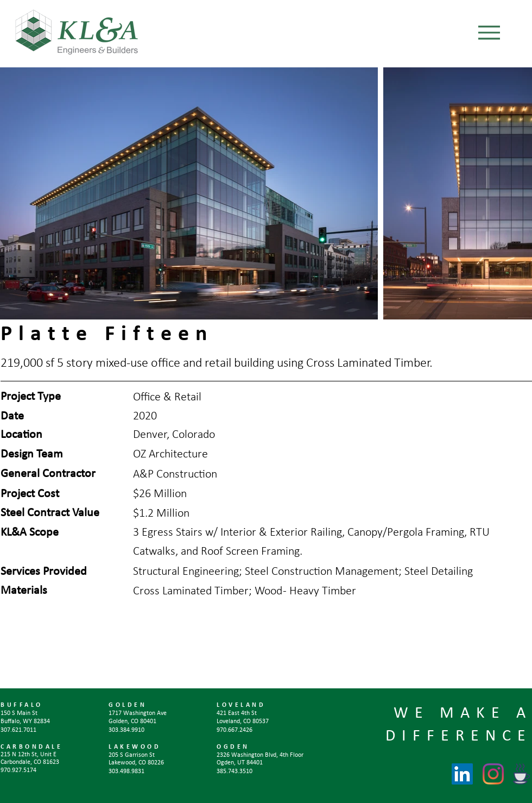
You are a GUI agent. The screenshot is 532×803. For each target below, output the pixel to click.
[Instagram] (493, 774)
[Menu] (489, 32)
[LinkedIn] (462, 774)
